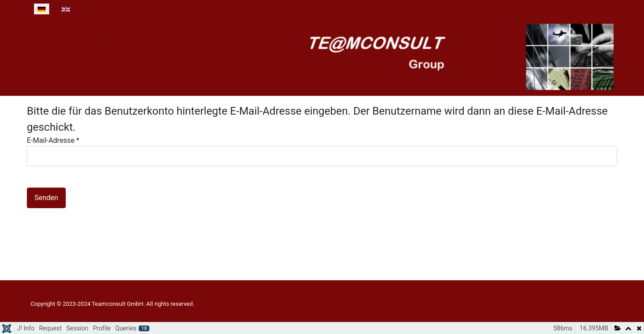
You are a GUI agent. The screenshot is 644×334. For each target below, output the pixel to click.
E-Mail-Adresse (53, 140)
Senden (46, 198)
